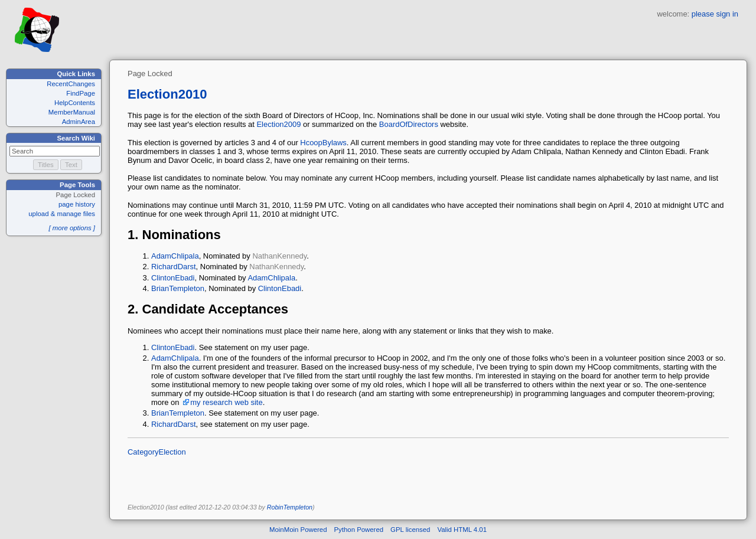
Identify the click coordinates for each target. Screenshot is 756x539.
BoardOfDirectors (409, 124)
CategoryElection (157, 452)
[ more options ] (72, 228)
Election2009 (278, 124)
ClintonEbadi (173, 278)
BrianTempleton (178, 288)
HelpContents (75, 103)
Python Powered (359, 530)
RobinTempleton (290, 507)
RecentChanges (71, 84)
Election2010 (167, 94)
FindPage (81, 93)
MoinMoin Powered (298, 530)
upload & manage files (62, 214)
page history (77, 204)
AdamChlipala (175, 256)
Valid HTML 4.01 (462, 530)
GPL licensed (410, 530)
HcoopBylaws (323, 143)
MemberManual (72, 112)
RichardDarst (174, 267)
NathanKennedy (279, 256)
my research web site (226, 402)
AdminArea (79, 122)
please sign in (715, 14)
